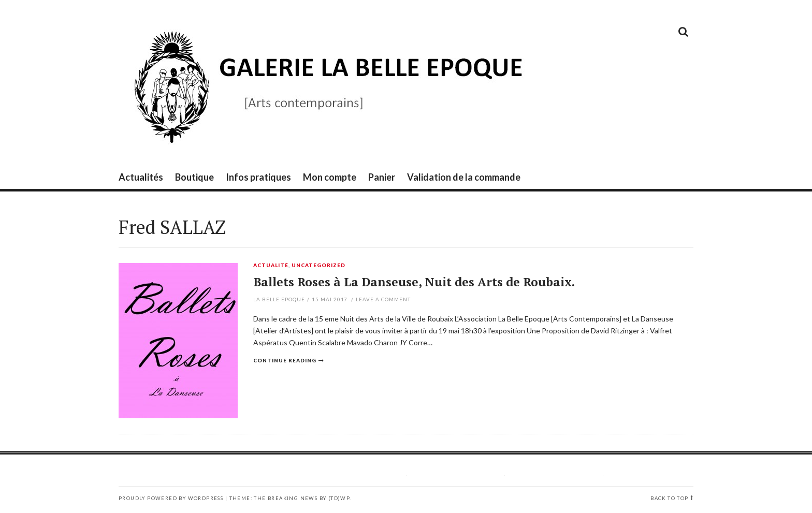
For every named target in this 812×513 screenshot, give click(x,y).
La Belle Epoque (279, 299)
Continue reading (285, 360)
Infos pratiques (258, 177)
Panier (382, 177)
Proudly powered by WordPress (171, 498)
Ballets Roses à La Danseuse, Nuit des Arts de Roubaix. (414, 282)
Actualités (141, 177)
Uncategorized (318, 266)
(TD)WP (339, 498)
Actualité (271, 266)
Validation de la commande (464, 177)
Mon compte (330, 177)
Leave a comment (383, 299)
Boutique (194, 177)
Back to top (669, 498)
